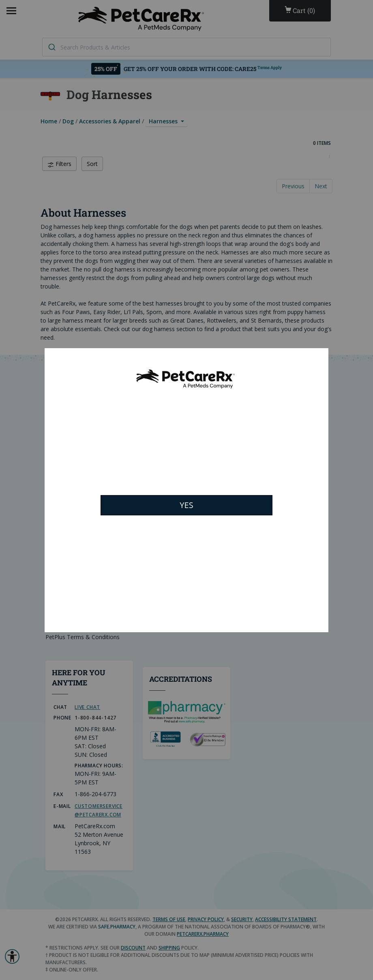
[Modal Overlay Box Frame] (186, 490)
